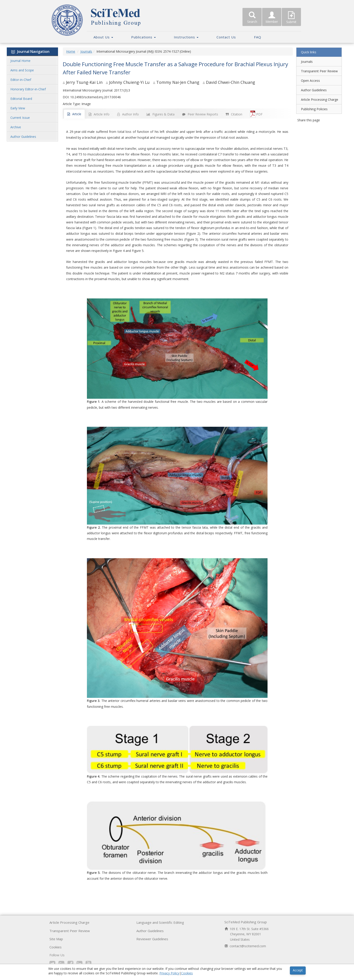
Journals (86, 51)
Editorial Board (21, 99)
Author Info (128, 114)
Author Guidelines (23, 137)
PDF (256, 114)
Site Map (56, 939)
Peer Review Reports (200, 114)
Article (74, 114)
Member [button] (272, 18)
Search (252, 18)
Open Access (310, 81)
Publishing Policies (314, 109)
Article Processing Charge (320, 100)
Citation (234, 114)
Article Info (99, 114)
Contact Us (226, 37)
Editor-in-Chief (21, 80)
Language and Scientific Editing (160, 922)
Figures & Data (161, 114)
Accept (298, 970)
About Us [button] (103, 37)
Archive (16, 127)
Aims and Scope (22, 70)
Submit (291, 18)
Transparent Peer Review (319, 71)
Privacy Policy (169, 973)
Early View (18, 108)
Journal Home (20, 61)
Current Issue (20, 118)
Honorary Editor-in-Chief (28, 89)
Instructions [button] (186, 37)
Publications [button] (143, 37)
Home (71, 51)
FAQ (258, 37)
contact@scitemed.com (248, 946)
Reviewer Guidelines (152, 939)
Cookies (56, 947)
